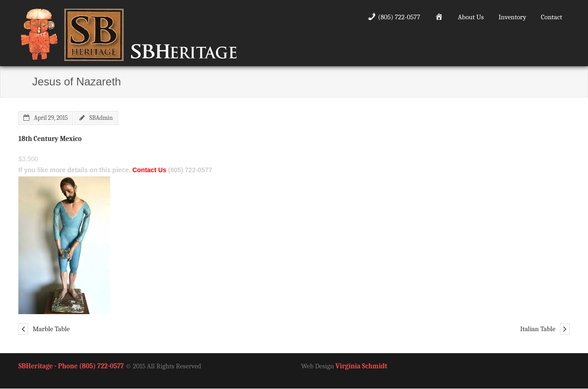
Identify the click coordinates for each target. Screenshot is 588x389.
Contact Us (149, 170)
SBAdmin (101, 118)
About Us (471, 17)
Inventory (512, 17)
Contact (552, 17)
